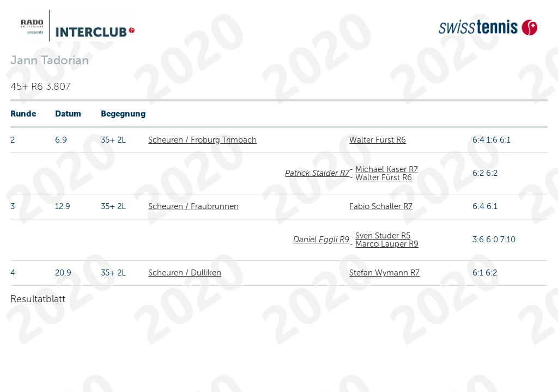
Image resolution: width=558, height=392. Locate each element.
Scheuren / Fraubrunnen (193, 206)
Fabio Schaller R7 (381, 206)
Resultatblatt (38, 299)
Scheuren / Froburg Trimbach (202, 140)
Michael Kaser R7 (387, 169)
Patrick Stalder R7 (317, 173)
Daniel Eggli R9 (321, 240)
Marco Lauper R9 (387, 244)
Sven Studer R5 (383, 236)
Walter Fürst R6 (378, 140)
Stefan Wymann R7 (384, 273)
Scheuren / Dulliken (185, 273)
